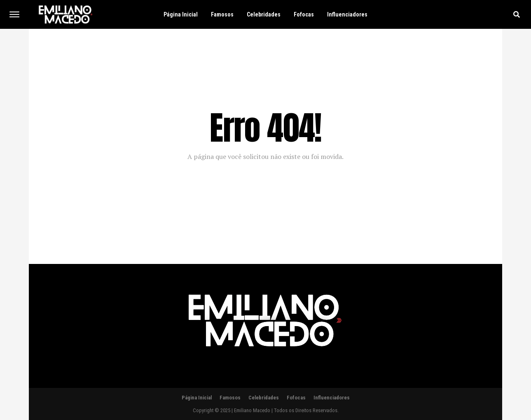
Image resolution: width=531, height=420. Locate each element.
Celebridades (264, 14)
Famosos (222, 14)
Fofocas (304, 14)
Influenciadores (347, 14)
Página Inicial (181, 14)
